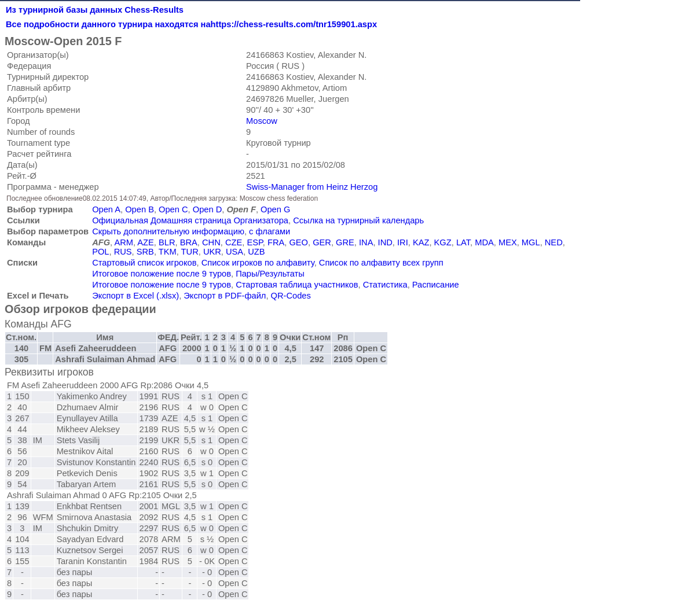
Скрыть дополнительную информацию (168, 231)
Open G (275, 209)
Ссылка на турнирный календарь (358, 220)
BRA (189, 242)
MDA (484, 242)
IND (385, 242)
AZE (146, 242)
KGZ (443, 242)
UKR (212, 252)
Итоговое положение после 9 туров (162, 274)
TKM (168, 252)
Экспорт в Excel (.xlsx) (135, 296)
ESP (254, 242)
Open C (173, 209)
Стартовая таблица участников (297, 285)
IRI (403, 242)
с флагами (270, 231)
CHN (211, 242)
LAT (463, 242)
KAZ (421, 242)
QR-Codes (291, 296)
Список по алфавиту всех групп (381, 263)
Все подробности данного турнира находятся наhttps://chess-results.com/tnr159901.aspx (191, 24)
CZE (234, 242)
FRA (276, 242)
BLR (167, 242)
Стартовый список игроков (144, 263)
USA (234, 252)
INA (366, 242)
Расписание (436, 285)
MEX (508, 242)
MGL (531, 242)
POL (100, 252)
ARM (124, 242)
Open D (208, 209)
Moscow (262, 121)
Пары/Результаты (270, 274)
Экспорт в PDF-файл (225, 296)
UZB (256, 252)
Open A (106, 209)
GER (322, 242)
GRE (345, 242)
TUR (190, 252)
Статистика (385, 285)
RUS (123, 252)
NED (554, 242)
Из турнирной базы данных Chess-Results (95, 10)
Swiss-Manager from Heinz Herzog (312, 187)
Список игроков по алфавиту (258, 263)
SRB (145, 252)
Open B (140, 209)
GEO (298, 242)
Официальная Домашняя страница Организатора (190, 220)
